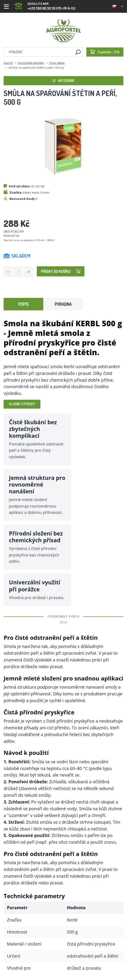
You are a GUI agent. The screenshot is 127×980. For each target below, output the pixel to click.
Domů (8, 63)
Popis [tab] (24, 304)
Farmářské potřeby (31, 63)
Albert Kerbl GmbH (36, 193)
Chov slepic (57, 63)
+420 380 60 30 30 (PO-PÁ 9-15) (45, 5)
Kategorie (64, 81)
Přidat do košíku (61, 271)
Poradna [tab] (63, 304)
